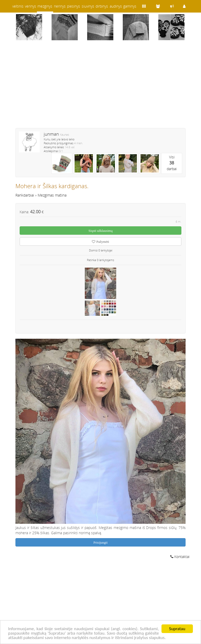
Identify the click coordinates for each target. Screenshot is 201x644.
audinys (116, 6)
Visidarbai (172, 163)
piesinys (74, 6)
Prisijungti (100, 542)
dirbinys (102, 6)
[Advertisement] (100, 88)
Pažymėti (100, 242)
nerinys (60, 6)
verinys (30, 6)
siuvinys (88, 6)
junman (51, 134)
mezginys (45, 6)
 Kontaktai (180, 557)
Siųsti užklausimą (100, 231)
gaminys (130, 6)
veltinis (18, 6)
